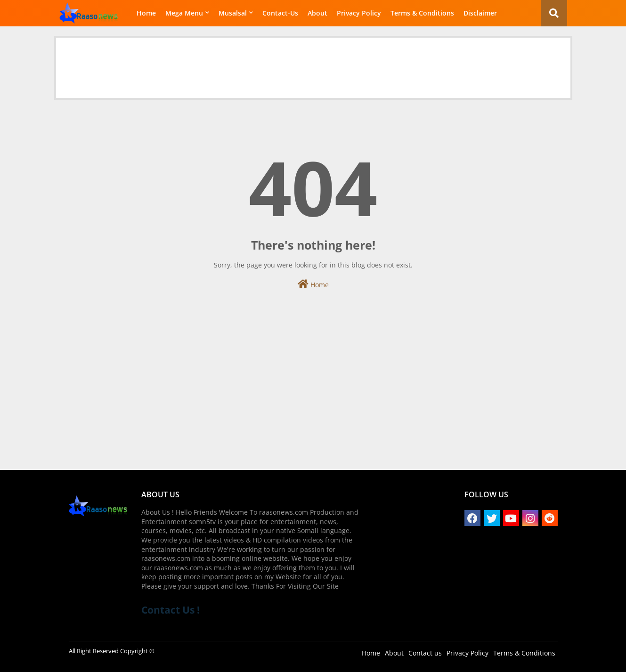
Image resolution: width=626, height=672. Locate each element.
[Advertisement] (313, 59)
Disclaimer (480, 13)
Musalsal (233, 13)
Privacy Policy (359, 13)
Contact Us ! (171, 610)
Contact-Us (280, 13)
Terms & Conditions (422, 13)
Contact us (425, 653)
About (317, 13)
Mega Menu (184, 13)
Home (146, 13)
